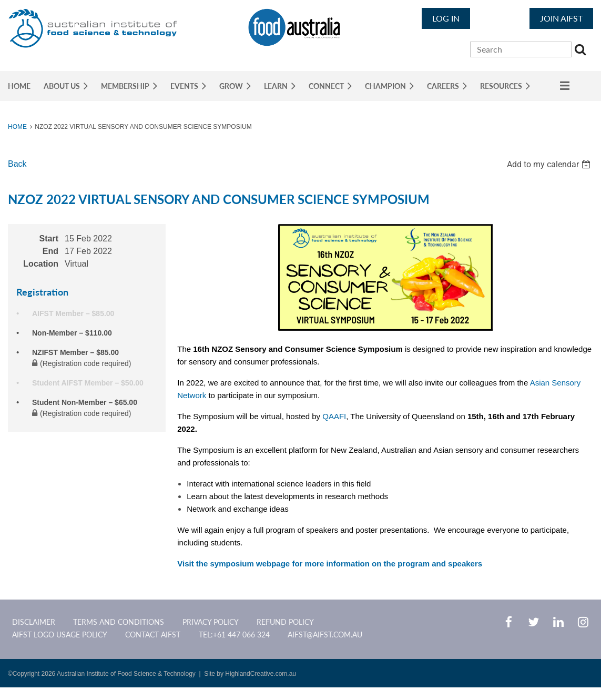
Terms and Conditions (119, 622)
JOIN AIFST (561, 18)
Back (17, 164)
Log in (446, 18)
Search (582, 51)
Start (49, 239)
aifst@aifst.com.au (325, 635)
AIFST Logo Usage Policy (60, 635)
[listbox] (550, 164)
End (50, 251)
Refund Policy (285, 622)
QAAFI (334, 416)
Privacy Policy (211, 622)
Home (17, 127)
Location (41, 264)
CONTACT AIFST (153, 635)
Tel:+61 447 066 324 (234, 635)
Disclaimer (34, 622)
